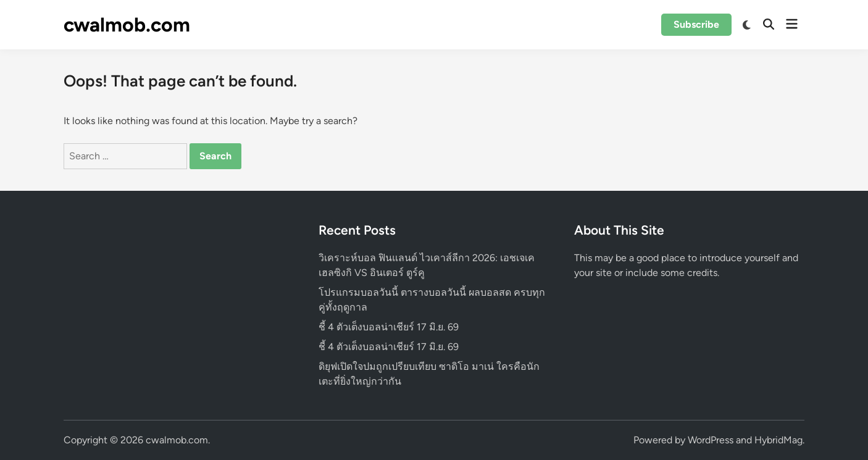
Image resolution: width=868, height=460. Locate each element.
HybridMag (778, 440)
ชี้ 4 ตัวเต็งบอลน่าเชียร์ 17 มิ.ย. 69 (389, 327)
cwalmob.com (127, 25)
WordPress (711, 440)
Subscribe (696, 24)
